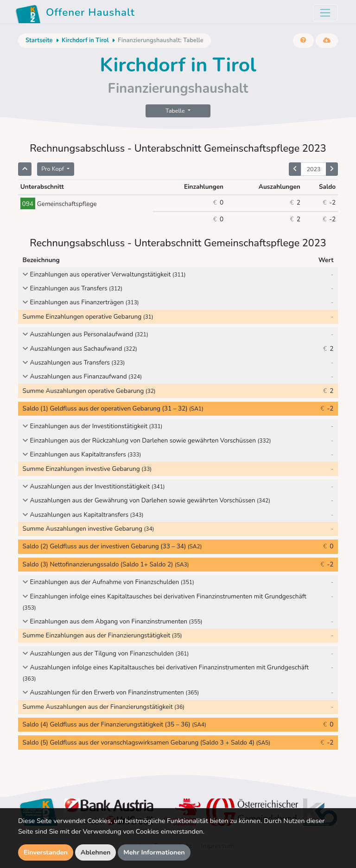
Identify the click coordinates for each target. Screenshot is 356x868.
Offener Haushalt (75, 14)
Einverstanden (46, 852)
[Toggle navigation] (325, 13)
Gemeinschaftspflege (59, 204)
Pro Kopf (53, 169)
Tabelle (176, 111)
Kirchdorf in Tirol (85, 40)
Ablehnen (96, 852)
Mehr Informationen (154, 852)
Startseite (39, 40)
